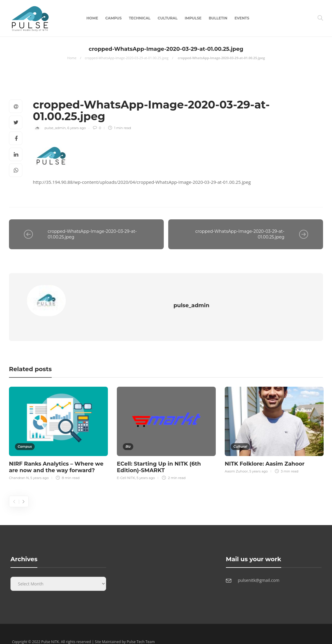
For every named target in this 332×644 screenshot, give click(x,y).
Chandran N (19, 465)
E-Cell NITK (126, 465)
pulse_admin (55, 128)
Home (92, 18)
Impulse (193, 18)
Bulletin (218, 18)
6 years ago (77, 128)
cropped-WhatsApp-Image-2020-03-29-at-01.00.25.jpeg (127, 58)
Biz (128, 434)
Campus (113, 18)
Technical (140, 18)
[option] (58, 420)
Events (242, 18)
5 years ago (40, 465)
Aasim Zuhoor (236, 458)
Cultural (168, 18)
